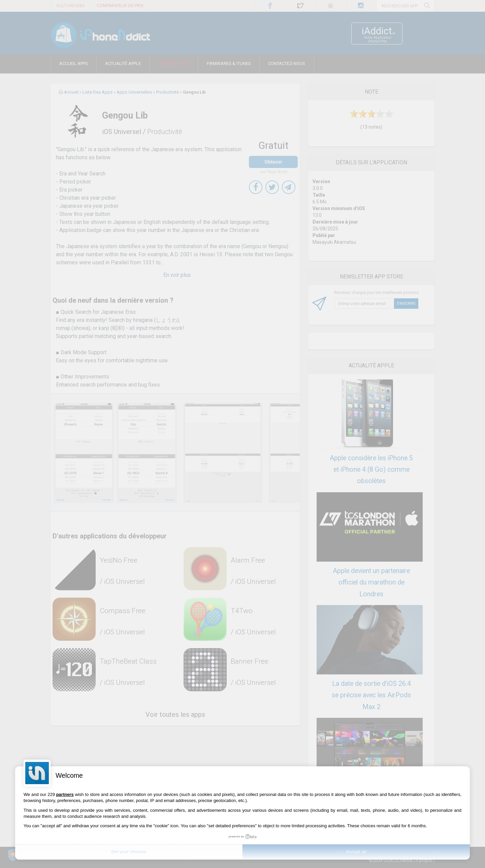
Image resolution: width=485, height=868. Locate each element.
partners (65, 794)
